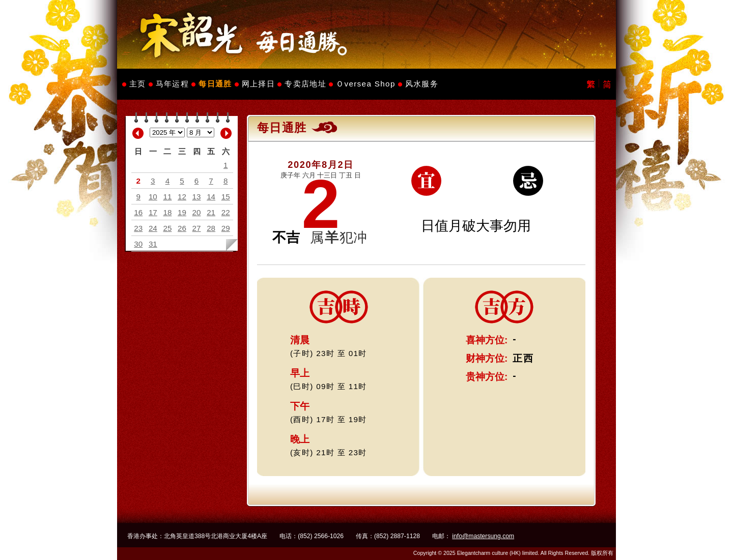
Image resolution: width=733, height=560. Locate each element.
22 (226, 212)
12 (182, 197)
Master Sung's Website (366, 34)
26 (182, 228)
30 (138, 244)
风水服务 (422, 84)
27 (197, 228)
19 (182, 212)
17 (153, 212)
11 (167, 197)
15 (226, 197)
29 (226, 228)
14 (211, 197)
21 (211, 212)
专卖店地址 (305, 84)
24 (153, 228)
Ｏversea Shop (366, 84)
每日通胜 (215, 84)
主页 (138, 84)
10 (153, 197)
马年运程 (172, 84)
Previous (138, 133)
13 (197, 197)
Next (226, 133)
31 (153, 244)
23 (138, 228)
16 (138, 212)
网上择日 (258, 84)
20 (197, 212)
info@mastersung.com (483, 536)
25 (167, 228)
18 (167, 212)
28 (211, 228)
